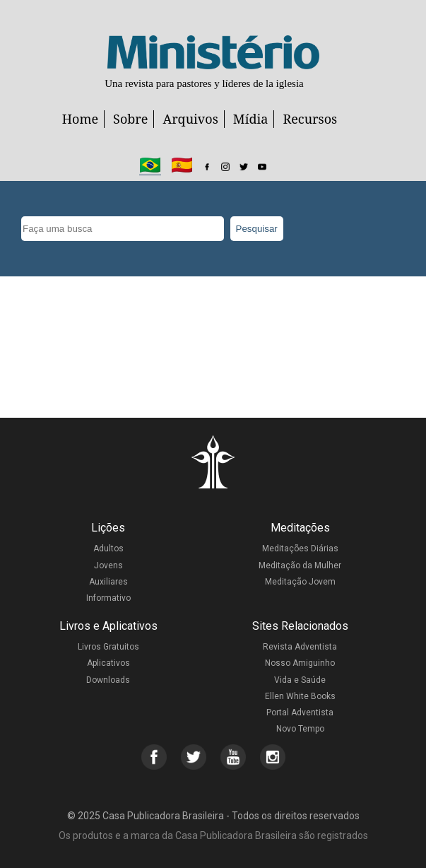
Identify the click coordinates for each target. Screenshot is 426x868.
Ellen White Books (300, 696)
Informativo (108, 598)
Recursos (310, 119)
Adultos (108, 549)
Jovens (108, 565)
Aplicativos (108, 663)
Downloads (108, 680)
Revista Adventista (300, 647)
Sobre (130, 119)
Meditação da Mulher (300, 565)
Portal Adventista (300, 712)
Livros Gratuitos (108, 647)
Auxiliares (108, 582)
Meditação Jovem (300, 582)
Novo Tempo (300, 729)
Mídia (251, 119)
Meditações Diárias (300, 549)
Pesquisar (257, 229)
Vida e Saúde (300, 680)
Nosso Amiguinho (300, 663)
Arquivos (190, 119)
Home (80, 119)
